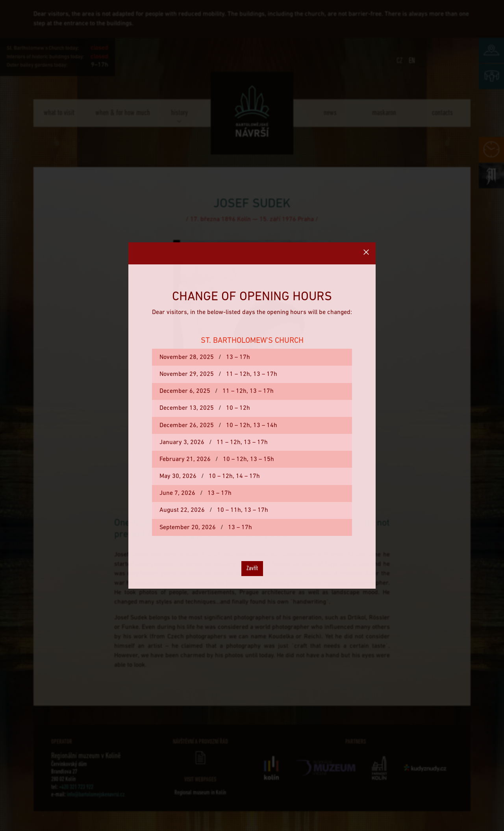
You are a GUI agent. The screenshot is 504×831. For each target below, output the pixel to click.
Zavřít (252, 569)
